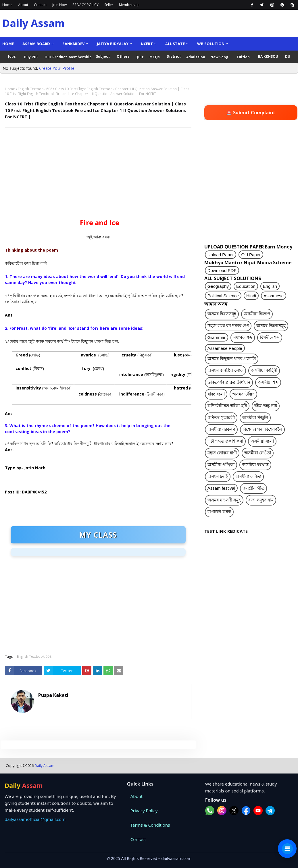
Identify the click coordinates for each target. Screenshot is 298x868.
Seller (109, 5)
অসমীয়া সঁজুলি (255, 417)
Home (7, 5)
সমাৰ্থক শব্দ (243, 337)
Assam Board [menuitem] (36, 44)
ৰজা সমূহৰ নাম (261, 500)
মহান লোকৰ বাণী (222, 453)
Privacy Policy (144, 811)
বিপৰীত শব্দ (270, 337)
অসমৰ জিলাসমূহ (271, 326)
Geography (218, 286)
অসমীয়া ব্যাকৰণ (221, 429)
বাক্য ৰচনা (216, 394)
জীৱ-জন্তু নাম (266, 406)
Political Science (223, 296)
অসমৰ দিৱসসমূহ (222, 314)
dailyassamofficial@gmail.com (35, 819)
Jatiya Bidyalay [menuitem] (113, 44)
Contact (40, 5)
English (270, 286)
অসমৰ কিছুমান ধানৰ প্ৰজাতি (232, 359)
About (23, 5)
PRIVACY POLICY (85, 5)
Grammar (217, 337)
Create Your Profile (57, 68)
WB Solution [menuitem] (211, 44)
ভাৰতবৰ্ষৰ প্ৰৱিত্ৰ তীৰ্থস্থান (229, 382)
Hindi (251, 296)
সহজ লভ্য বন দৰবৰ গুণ (228, 326)
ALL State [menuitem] (175, 44)
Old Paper (251, 255)
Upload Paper (221, 255)
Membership (129, 5)
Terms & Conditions (150, 825)
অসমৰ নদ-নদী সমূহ (224, 500)
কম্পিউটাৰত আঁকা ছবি (227, 406)
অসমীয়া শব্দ (268, 382)
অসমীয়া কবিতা (248, 476)
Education (246, 286)
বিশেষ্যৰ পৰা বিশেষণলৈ (262, 429)
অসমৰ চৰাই (218, 476)
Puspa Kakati (53, 695)
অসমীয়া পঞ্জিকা (221, 465)
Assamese (274, 296)
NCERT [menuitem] (147, 44)
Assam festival (221, 488)
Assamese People (225, 348)
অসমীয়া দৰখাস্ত (255, 465)
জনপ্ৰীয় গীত (253, 488)
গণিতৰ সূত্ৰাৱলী (221, 417)
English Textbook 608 (35, 89)
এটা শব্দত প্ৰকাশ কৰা (225, 441)
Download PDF (222, 270)
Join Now (59, 5)
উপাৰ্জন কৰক (219, 512)
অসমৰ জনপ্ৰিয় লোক (225, 370)
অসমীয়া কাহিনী (264, 370)
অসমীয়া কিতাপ (257, 314)
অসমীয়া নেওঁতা (258, 453)
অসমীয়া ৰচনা (262, 441)
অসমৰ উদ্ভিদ (243, 394)
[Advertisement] (97, 173)
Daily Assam (33, 23)
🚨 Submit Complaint (251, 113)
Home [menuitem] (8, 44)
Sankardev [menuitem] (73, 44)
